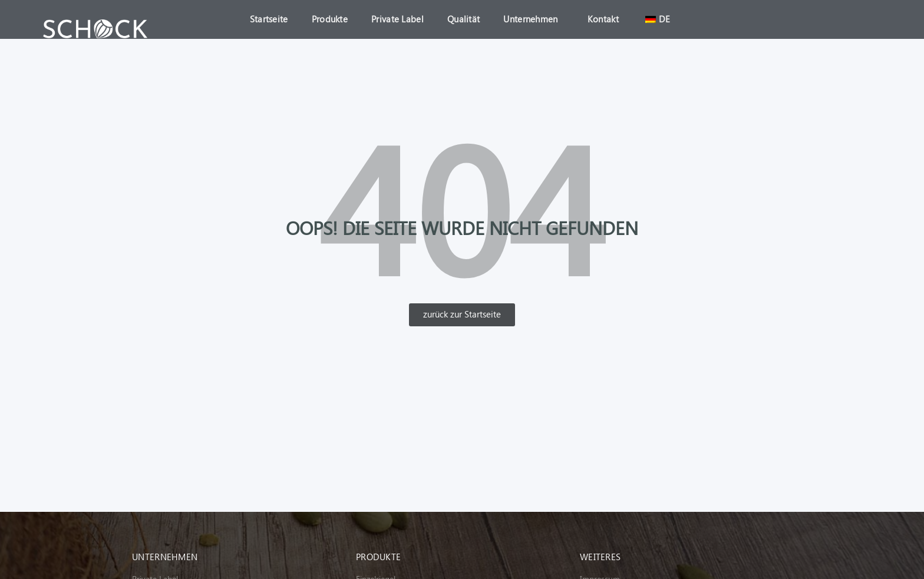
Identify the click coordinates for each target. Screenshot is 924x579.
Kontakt (603, 19)
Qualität (463, 19)
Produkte (330, 19)
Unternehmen (533, 19)
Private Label (397, 19)
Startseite (269, 19)
